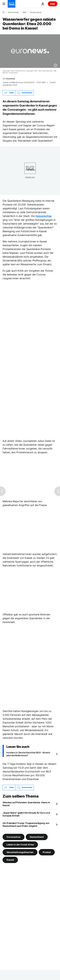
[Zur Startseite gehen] (12, 4)
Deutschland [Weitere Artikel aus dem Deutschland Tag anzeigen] (37, 837)
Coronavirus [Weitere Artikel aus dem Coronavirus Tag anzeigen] (14, 837)
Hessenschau (43, 216)
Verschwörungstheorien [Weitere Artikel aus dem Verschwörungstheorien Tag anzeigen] (20, 852)
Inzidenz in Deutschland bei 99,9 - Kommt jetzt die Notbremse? (28, 754)
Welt (24, 12)
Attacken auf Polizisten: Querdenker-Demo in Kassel (26, 804)
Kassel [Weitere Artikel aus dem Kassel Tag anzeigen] (10, 860)
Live (53, 4)
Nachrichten (14, 12)
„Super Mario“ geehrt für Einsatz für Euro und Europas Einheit (26, 814)
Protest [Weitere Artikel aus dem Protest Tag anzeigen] (47, 852)
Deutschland (36, 12)
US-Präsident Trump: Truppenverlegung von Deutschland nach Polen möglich (26, 824)
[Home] (4, 12)
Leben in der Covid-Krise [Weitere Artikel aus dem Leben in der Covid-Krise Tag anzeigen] (20, 844)
